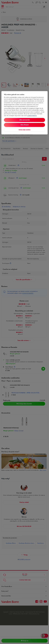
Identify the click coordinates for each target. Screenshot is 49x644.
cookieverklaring (32, 116)
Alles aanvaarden (25, 120)
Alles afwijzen (25, 125)
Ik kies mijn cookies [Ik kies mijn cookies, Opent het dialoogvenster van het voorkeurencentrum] (25, 130)
